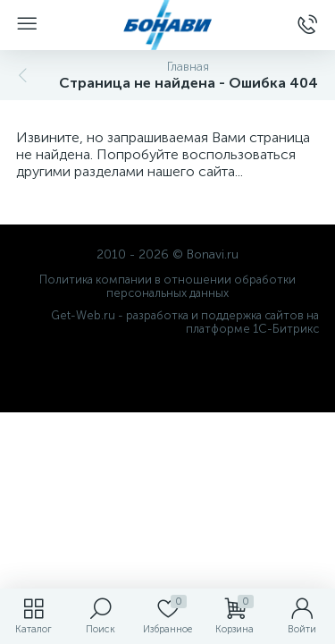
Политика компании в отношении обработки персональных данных (167, 286)
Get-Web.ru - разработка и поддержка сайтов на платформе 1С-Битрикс (185, 322)
